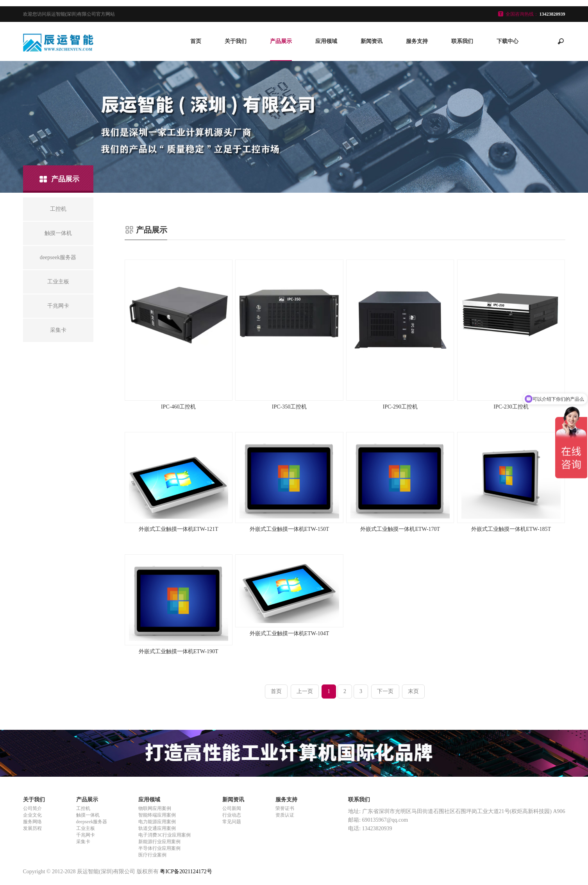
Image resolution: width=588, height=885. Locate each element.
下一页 (385, 691)
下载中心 (508, 41)
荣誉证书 (285, 808)
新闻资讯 (372, 41)
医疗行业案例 (152, 855)
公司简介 (32, 808)
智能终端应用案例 (157, 815)
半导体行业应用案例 (159, 848)
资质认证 (285, 815)
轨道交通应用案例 (157, 828)
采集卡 (83, 842)
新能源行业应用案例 (159, 842)
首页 (196, 41)
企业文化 (32, 815)
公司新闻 (232, 808)
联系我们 (462, 41)
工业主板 (86, 828)
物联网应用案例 (155, 808)
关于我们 (236, 41)
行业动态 (232, 815)
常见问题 (232, 822)
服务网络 (32, 822)
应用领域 (326, 41)
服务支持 (417, 41)
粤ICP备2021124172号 (186, 872)
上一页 (305, 691)
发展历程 (32, 828)
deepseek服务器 (92, 822)
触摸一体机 (88, 815)
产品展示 (281, 41)
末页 (413, 691)
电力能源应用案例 (157, 822)
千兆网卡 (86, 835)
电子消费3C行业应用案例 (164, 835)
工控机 (83, 808)
